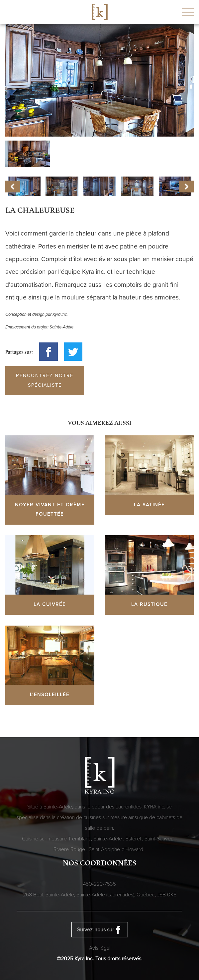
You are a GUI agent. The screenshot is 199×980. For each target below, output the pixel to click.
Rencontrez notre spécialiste (45, 380)
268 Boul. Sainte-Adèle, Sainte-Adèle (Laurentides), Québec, (100, 895)
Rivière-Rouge (70, 849)
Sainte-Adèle (108, 839)
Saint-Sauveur (160, 839)
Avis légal (100, 948)
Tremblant (80, 839)
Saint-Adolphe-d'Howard (117, 849)
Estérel (134, 839)
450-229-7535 (99, 884)
